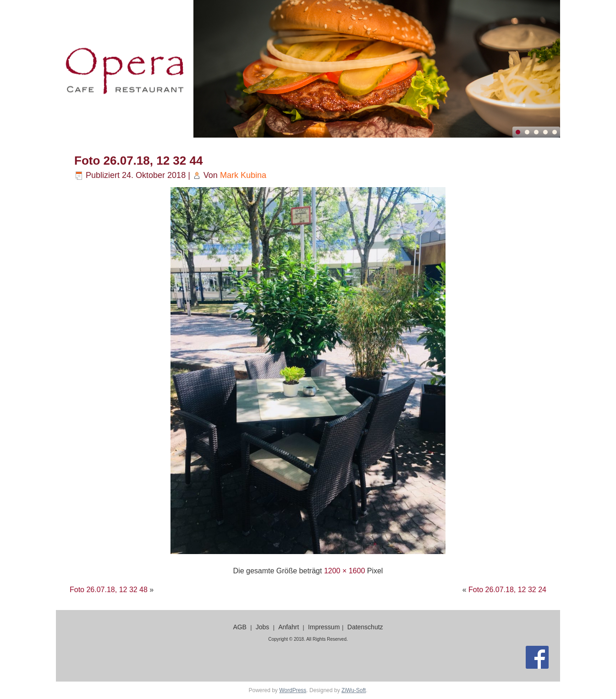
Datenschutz (365, 627)
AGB (240, 627)
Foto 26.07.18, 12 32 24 (507, 590)
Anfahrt (289, 627)
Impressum (324, 627)
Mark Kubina (243, 175)
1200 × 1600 (344, 571)
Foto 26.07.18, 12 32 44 (138, 161)
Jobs (263, 627)
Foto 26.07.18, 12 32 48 (109, 590)
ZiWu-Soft (354, 690)
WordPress (293, 690)
